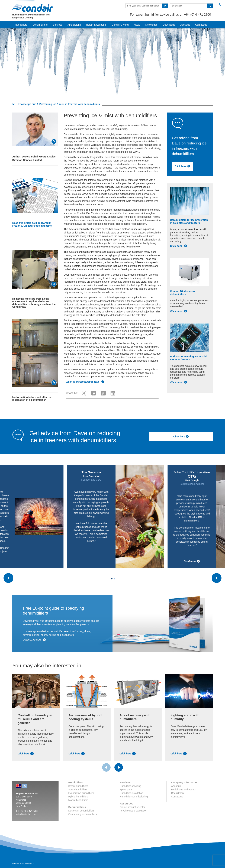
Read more (33, 561)
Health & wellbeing (96, 25)
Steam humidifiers (78, 786)
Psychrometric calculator (133, 811)
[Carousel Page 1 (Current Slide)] (112, 579)
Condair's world (120, 25)
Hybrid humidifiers (78, 797)
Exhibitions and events (183, 790)
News (137, 25)
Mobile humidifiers (78, 800)
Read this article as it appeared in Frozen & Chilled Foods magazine (32, 224)
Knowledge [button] (151, 25)
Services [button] (58, 25)
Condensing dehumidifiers (83, 814)
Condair (33, 8)
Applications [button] (74, 25)
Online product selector (132, 807)
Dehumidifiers (40, 25)
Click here (179, 246)
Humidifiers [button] (21, 25)
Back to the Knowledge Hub (85, 382)
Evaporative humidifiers (81, 793)
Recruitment (178, 793)
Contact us (201, 25)
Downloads (169, 25)
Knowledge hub (27, 104)
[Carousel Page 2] (115, 579)
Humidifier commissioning (134, 797)
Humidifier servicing (130, 786)
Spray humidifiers (78, 790)
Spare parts (126, 790)
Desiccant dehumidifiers (81, 811)
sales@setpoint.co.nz (26, 814)
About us (185, 25)
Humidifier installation (131, 793)
